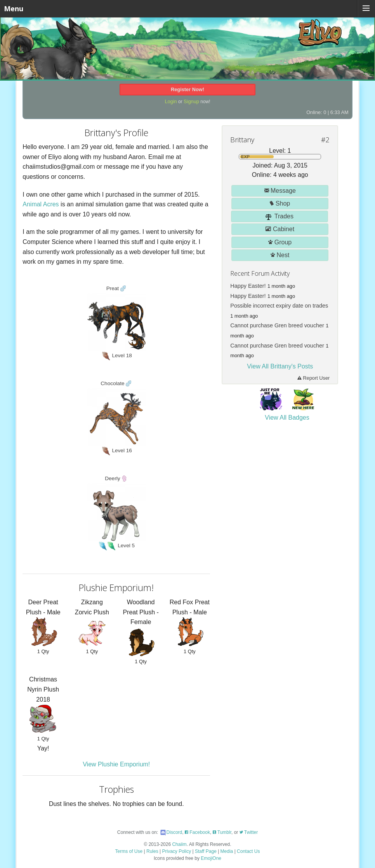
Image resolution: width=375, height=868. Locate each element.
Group (280, 242)
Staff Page (206, 851)
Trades (280, 216)
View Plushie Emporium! (116, 764)
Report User (314, 378)
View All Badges (287, 418)
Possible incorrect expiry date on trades (279, 306)
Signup (191, 101)
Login (171, 101)
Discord (171, 832)
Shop (280, 203)
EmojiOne (211, 858)
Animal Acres (41, 204)
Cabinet (280, 229)
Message (280, 191)
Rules (152, 851)
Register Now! (187, 89)
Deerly (113, 478)
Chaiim (179, 844)
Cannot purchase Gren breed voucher (277, 325)
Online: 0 (316, 112)
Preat (113, 288)
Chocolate (113, 383)
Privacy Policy (177, 851)
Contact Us (248, 851)
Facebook (197, 832)
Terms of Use (129, 851)
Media (227, 851)
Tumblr (222, 832)
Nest (280, 255)
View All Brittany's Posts (280, 366)
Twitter (249, 832)
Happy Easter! (248, 286)
